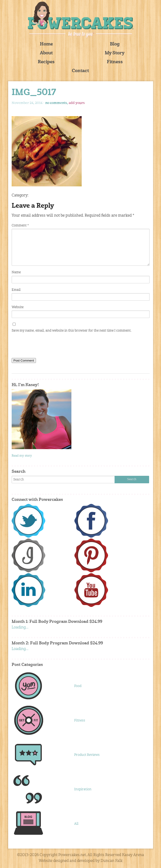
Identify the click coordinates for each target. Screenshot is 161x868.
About (46, 53)
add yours (77, 103)
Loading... (20, 628)
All (76, 824)
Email (16, 290)
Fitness (115, 62)
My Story (115, 53)
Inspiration (83, 789)
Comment (20, 225)
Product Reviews (87, 755)
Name (16, 272)
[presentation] (47, 346)
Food (78, 686)
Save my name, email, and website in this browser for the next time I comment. (72, 331)
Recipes (46, 62)
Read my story (22, 456)
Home (46, 44)
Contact (80, 71)
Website (18, 307)
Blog (115, 44)
